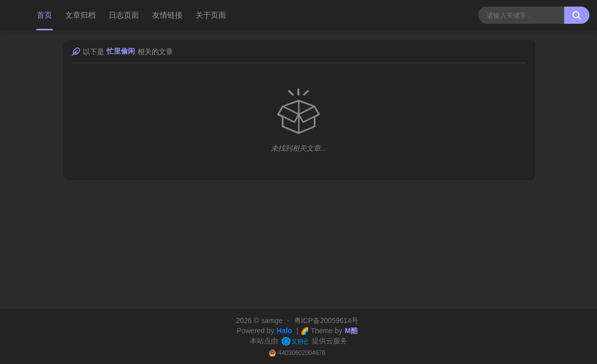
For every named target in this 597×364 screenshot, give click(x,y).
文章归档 (80, 15)
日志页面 (124, 15)
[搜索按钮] (577, 15)
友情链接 (167, 15)
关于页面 (211, 15)
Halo (284, 331)
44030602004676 (302, 353)
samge (272, 321)
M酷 (351, 331)
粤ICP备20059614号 (327, 321)
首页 (44, 15)
